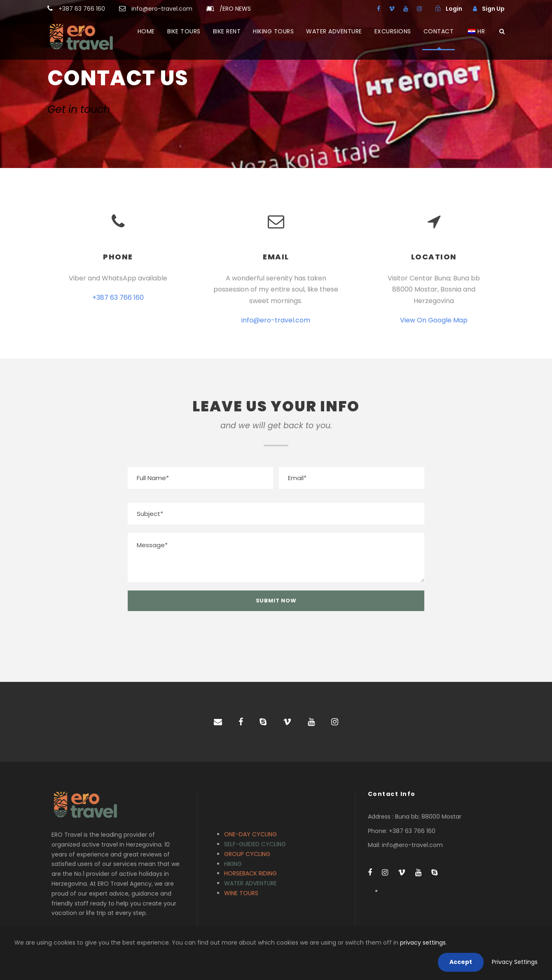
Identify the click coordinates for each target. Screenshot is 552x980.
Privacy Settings (515, 962)
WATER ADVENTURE (334, 31)
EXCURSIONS (393, 31)
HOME (146, 31)
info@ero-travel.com (276, 320)
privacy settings (423, 943)
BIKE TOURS (184, 31)
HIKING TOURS (273, 31)
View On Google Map (434, 320)
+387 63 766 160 (118, 297)
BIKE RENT (227, 31)
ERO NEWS (235, 9)
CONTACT (439, 31)
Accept (461, 962)
